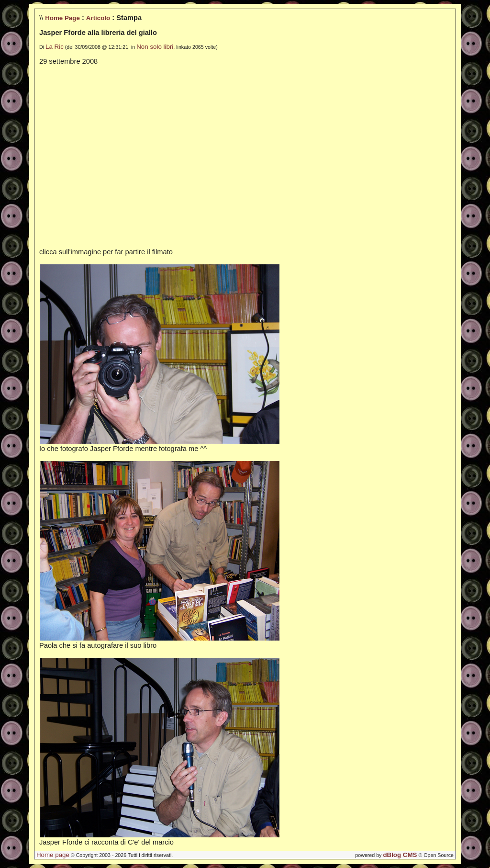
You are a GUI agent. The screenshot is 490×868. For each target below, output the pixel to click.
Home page (53, 855)
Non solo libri (155, 47)
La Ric (55, 47)
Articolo (98, 18)
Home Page (62, 18)
